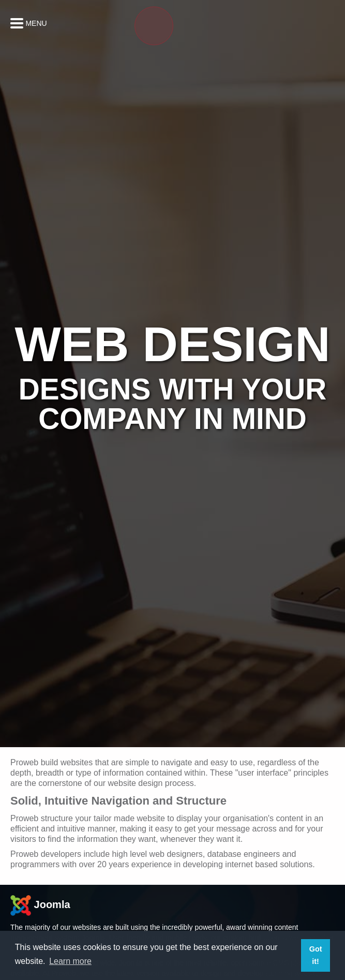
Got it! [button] (316, 955)
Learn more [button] (70, 961)
